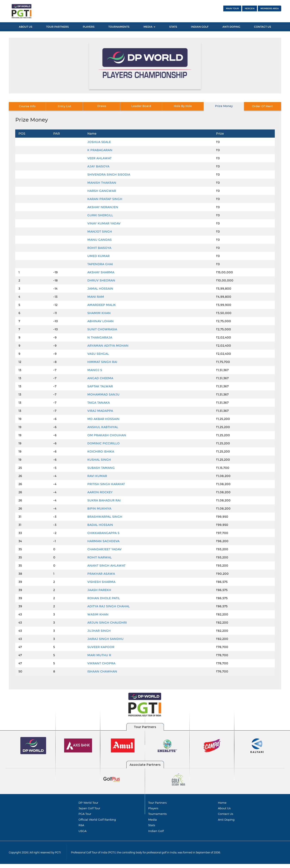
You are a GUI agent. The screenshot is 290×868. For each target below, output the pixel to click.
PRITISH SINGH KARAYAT (106, 484)
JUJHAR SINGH (99, 631)
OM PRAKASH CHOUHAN (107, 435)
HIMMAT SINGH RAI (102, 362)
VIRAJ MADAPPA (100, 411)
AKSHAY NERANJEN (103, 207)
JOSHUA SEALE (99, 142)
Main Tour (232, 8)
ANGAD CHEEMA (100, 378)
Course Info (28, 106)
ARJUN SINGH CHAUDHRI (107, 623)
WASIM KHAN (98, 614)
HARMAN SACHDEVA (103, 541)
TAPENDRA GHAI (100, 264)
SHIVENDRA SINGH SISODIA (109, 175)
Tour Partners (57, 27)
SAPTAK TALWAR (100, 386)
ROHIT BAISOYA (99, 248)
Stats (173, 27)
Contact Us (263, 27)
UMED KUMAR (98, 256)
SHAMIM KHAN (99, 313)
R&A (81, 828)
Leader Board (145, 106)
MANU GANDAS (100, 240)
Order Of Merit (262, 106)
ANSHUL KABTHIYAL (103, 427)
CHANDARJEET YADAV (104, 549)
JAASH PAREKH (99, 590)
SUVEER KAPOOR (101, 647)
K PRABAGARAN (100, 150)
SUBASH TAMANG (101, 468)
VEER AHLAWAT (99, 158)
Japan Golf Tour (89, 809)
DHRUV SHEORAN (101, 280)
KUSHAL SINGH (99, 460)
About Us (26, 27)
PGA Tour (85, 815)
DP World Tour (88, 803)
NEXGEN (250, 8)
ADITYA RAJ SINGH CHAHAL (109, 606)
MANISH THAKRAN (102, 183)
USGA (82, 834)
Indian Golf (200, 27)
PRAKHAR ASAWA (101, 574)
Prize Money (223, 106)
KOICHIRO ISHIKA (101, 451)
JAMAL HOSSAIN (100, 289)
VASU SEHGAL (98, 354)
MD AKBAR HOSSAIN (103, 419)
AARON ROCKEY (100, 492)
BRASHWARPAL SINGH (105, 517)
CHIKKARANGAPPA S (103, 533)
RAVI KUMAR (97, 476)
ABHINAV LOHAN (100, 321)
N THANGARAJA (100, 337)
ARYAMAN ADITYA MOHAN (108, 346)
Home (222, 803)
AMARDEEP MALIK (102, 305)
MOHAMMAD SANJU (103, 394)
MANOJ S (95, 370)
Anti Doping (231, 27)
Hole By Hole (184, 106)
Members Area (270, 8)
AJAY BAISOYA (98, 166)
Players (89, 27)
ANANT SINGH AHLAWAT (106, 566)
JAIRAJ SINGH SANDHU (105, 639)
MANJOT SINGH (100, 232)
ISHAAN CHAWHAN (102, 671)
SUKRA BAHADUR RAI (104, 500)
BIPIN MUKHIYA (99, 508)
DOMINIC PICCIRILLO (103, 443)
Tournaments (119, 27)
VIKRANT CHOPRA (101, 663)
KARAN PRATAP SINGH (105, 199)
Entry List (67, 106)
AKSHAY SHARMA (101, 272)
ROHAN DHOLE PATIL (104, 598)
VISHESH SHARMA (101, 582)
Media (149, 27)
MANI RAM (96, 297)
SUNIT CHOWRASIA (102, 329)
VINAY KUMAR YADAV (104, 223)
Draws (106, 106)
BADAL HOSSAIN (100, 525)
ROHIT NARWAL (100, 557)
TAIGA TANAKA (99, 403)
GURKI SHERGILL (100, 215)
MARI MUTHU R (99, 655)
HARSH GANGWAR (102, 191)
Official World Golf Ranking (97, 821)
